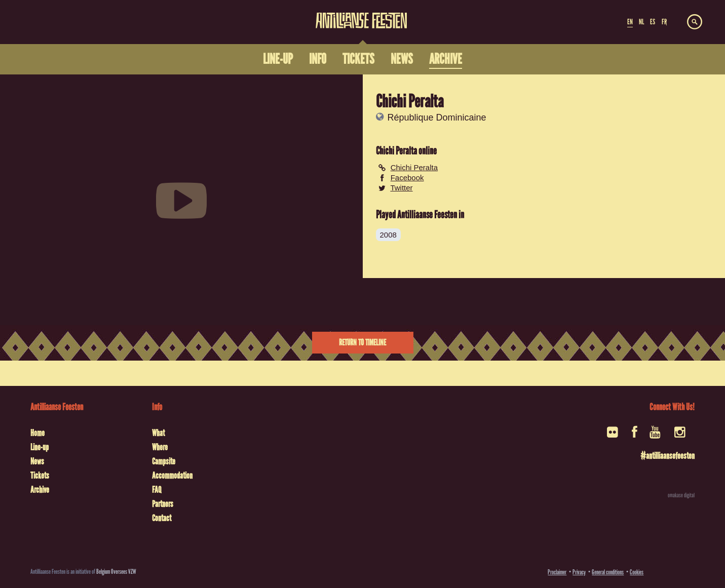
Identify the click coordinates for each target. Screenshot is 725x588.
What (158, 433)
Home (37, 433)
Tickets (40, 476)
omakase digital (681, 495)
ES (653, 22)
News (37, 461)
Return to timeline (362, 343)
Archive (40, 490)
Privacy (579, 572)
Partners (163, 504)
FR (664, 22)
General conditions (608, 572)
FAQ (157, 490)
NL (641, 22)
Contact (162, 518)
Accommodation (172, 476)
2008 (388, 235)
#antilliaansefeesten (667, 456)
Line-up (40, 447)
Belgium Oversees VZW (116, 572)
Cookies (637, 572)
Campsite (164, 461)
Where (160, 447)
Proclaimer (557, 572)
